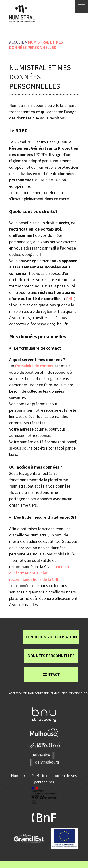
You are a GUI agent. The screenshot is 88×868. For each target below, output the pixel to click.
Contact (51, 674)
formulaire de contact (34, 366)
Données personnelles (51, 656)
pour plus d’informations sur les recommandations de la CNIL (40, 573)
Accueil (17, 42)
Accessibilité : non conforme (29, 693)
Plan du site (59, 693)
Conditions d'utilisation (51, 637)
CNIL (70, 299)
